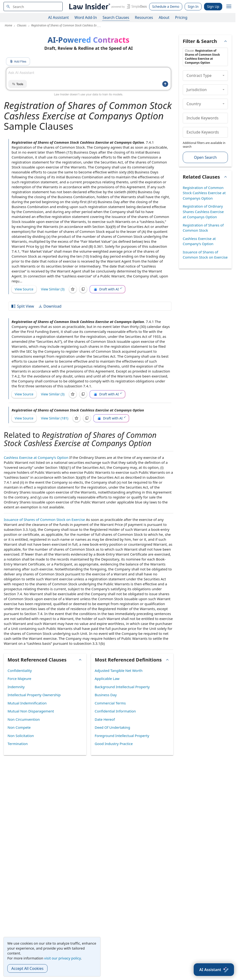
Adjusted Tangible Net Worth (119, 670)
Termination (18, 744)
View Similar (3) (53, 289)
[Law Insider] (107, 6)
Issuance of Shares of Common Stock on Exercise (44, 519)
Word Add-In (86, 17)
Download (50, 306)
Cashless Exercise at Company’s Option (36, 457)
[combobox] (33, 6)
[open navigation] (229, 7)
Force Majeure (19, 678)
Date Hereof (105, 719)
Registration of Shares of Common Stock (203, 228)
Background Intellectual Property (122, 687)
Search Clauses (116, 17)
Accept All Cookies (27, 968)
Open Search (205, 157)
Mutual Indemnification (27, 703)
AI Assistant (59, 17)
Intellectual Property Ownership (34, 695)
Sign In (193, 6)
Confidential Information (115, 711)
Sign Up (213, 6)
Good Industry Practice (114, 744)
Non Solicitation (21, 736)
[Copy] (83, 289)
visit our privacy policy (63, 958)
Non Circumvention (24, 719)
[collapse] (224, 75)
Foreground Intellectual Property (122, 736)
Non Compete (19, 727)
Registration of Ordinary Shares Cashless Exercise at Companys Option (203, 211)
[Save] (73, 289)
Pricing (181, 17)
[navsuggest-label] (33, 6)
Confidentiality (20, 670)
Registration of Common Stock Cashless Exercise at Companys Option (204, 193)
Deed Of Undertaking (113, 727)
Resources (144, 17)
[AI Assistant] (214, 970)
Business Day (106, 695)
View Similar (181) (55, 418)
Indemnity (16, 687)
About (164, 17)
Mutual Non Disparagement (31, 711)
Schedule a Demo (166, 6)
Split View (22, 306)
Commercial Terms (110, 703)
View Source (24, 289)
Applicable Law (107, 678)
